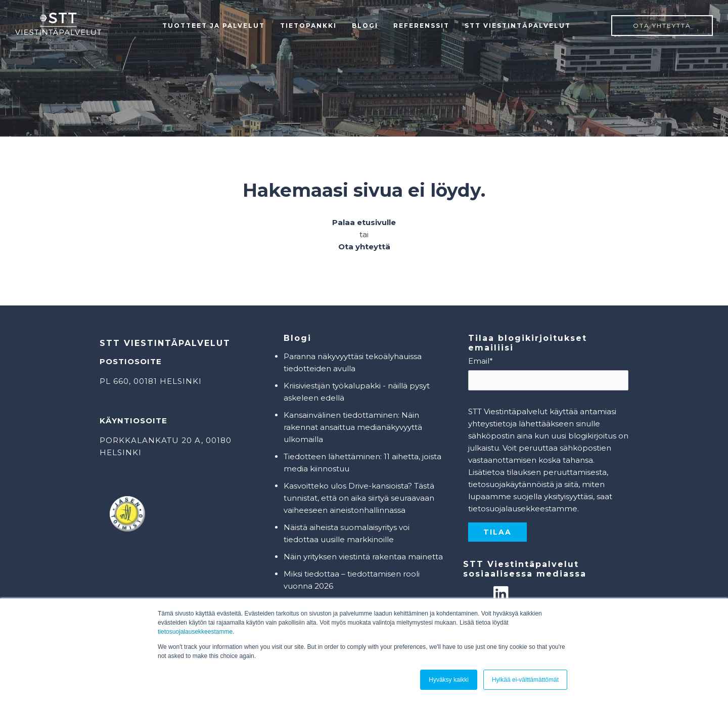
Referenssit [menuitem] (421, 26)
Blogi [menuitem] (365, 26)
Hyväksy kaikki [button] (449, 680)
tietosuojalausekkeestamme (195, 632)
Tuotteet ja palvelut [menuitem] (214, 26)
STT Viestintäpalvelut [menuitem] (518, 26)
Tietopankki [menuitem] (308, 26)
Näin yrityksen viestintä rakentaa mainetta (363, 557)
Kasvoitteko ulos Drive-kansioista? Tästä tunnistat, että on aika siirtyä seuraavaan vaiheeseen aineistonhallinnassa (359, 498)
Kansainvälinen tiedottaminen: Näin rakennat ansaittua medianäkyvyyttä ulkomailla (353, 427)
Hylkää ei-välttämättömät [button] (525, 680)
